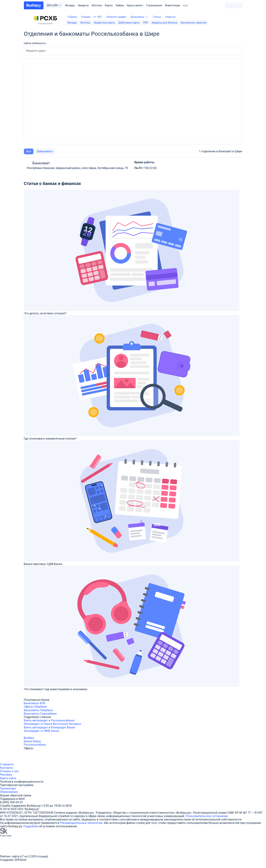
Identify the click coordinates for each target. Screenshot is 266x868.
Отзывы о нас (9, 771)
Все (29, 151)
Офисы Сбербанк (35, 707)
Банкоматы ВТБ (35, 703)
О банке (72, 17)
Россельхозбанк (35, 745)
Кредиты (83, 5)
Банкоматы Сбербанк (38, 710)
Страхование (154, 5)
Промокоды (8, 788)
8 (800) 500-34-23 (11, 802)
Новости (170, 17)
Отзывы (92, 17)
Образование (9, 792)
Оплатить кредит (116, 17)
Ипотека (97, 5)
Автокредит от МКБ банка (41, 731)
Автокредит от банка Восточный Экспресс (53, 724)
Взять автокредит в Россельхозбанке (49, 720)
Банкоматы (140, 17)
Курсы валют (135, 5)
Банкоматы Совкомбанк (40, 714)
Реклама (6, 775)
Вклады (70, 5)
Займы (120, 5)
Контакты (7, 768)
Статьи (157, 17)
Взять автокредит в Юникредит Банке (50, 727)
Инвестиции (173, 5)
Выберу (29, 738)
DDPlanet (20, 860)
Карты (109, 5)
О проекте (7, 764)
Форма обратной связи (16, 795)
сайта (12, 778)
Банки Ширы (33, 741)
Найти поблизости (35, 43)
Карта (4, 778)
